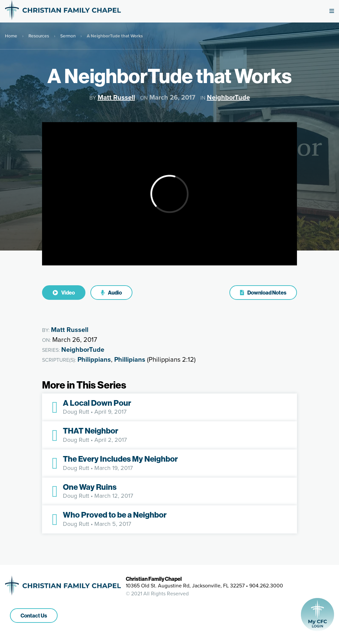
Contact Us (34, 616)
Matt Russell (116, 97)
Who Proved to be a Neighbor (115, 515)
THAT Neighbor (91, 431)
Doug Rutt (76, 412)
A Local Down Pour (97, 403)
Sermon (68, 36)
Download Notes (263, 293)
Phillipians (130, 359)
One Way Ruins (90, 487)
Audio (111, 293)
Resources (39, 36)
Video (64, 293)
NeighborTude (228, 97)
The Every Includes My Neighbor (120, 459)
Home (11, 36)
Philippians (94, 359)
